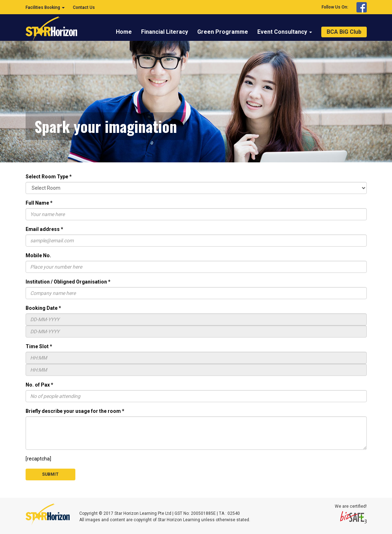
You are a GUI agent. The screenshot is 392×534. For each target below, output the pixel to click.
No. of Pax (39, 385)
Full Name (39, 203)
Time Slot (39, 346)
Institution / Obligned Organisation (68, 282)
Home (124, 32)
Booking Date (43, 308)
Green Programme (223, 32)
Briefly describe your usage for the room (75, 411)
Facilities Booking (45, 7)
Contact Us (84, 7)
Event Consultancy (285, 32)
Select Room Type (49, 177)
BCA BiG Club (344, 32)
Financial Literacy (165, 32)
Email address (44, 229)
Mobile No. (38, 255)
